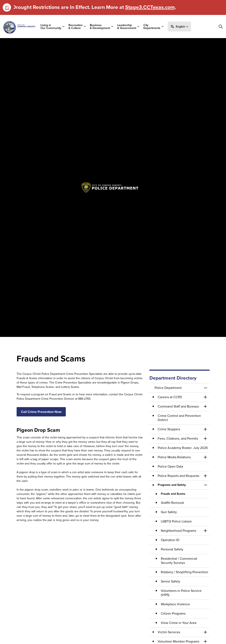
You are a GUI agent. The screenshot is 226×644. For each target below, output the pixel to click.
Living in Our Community (51, 27)
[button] (179, 27)
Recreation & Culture (76, 27)
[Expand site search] (221, 27)
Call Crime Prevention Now (41, 412)
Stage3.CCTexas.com (150, 7)
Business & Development (100, 27)
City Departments (152, 27)
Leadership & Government (127, 27)
